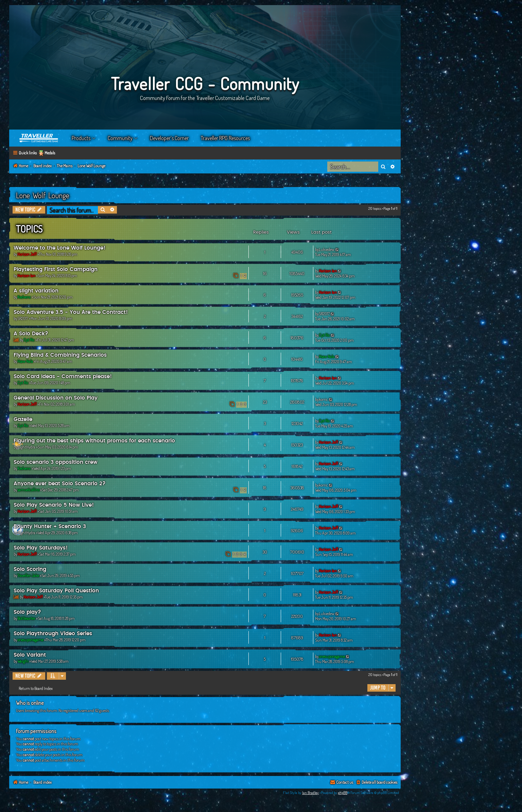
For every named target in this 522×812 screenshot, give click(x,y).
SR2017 (23, 318)
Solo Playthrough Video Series (53, 634)
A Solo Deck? (31, 334)
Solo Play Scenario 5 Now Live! (54, 505)
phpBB (343, 793)
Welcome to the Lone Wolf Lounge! (59, 248)
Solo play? (27, 612)
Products (81, 138)
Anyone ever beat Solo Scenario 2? (60, 484)
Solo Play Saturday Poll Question (56, 591)
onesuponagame (30, 640)
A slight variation (36, 291)
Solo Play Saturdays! (41, 548)
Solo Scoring (30, 569)
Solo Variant (30, 655)
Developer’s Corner (169, 138)
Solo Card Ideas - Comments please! (63, 377)
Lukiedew (327, 249)
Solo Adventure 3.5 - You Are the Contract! (71, 312)
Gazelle (23, 419)
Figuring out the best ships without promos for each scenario (94, 441)
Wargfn (23, 661)
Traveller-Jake (28, 576)
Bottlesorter (26, 618)
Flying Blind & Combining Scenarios (60, 355)
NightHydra (26, 447)
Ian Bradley (310, 793)
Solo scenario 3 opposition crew (56, 462)
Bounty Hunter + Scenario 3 (50, 527)
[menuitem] (376, 783)
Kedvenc (24, 297)
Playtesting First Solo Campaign (56, 269)
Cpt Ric (29, 340)
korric (323, 399)
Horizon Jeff (27, 254)
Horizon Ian (26, 276)
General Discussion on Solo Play (56, 398)
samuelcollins (28, 490)
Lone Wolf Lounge (43, 195)
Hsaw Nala (25, 361)
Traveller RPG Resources (225, 138)
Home (39, 138)
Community (120, 138)
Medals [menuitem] (50, 153)
